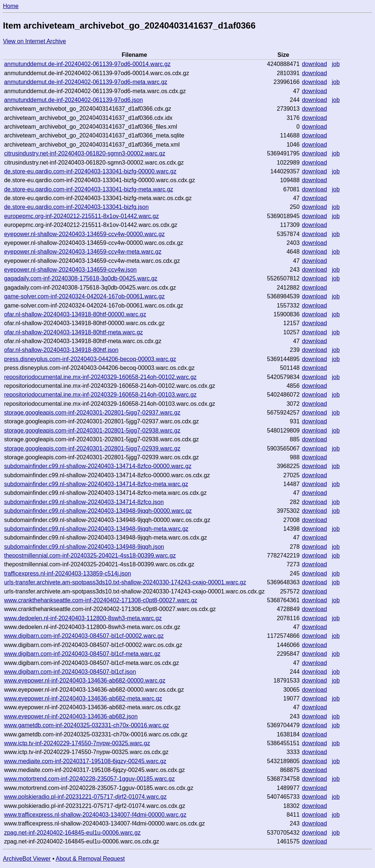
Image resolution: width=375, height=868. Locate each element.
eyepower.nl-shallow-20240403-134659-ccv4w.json (70, 270)
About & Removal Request (90, 859)
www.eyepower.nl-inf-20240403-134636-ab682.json (71, 716)
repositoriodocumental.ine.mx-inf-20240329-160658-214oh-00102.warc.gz (100, 377)
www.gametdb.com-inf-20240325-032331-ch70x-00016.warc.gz (86, 725)
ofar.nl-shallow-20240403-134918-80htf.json (61, 350)
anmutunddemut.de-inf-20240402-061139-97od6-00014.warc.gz (87, 64)
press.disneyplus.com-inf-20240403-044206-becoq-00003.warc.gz (90, 359)
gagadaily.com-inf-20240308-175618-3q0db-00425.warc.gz (81, 278)
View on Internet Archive (34, 41)
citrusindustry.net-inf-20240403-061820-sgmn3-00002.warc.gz (85, 153)
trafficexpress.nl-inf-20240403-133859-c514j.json (68, 573)
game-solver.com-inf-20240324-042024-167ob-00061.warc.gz (84, 296)
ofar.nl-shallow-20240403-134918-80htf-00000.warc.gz (75, 314)
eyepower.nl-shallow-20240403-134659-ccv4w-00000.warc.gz (84, 234)
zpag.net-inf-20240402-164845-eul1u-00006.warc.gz (72, 833)
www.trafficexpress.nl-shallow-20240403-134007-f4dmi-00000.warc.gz (95, 815)
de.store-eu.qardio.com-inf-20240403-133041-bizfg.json (76, 207)
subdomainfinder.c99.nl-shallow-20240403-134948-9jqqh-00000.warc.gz (98, 511)
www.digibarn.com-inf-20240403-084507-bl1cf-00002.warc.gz (84, 636)
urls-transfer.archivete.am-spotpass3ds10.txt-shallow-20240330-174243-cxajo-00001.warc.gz (125, 582)
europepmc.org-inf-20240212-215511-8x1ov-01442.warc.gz (81, 216)
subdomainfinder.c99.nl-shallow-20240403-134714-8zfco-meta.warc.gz (96, 484)
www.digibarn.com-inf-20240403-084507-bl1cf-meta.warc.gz (82, 654)
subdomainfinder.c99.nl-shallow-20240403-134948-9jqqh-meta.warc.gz (96, 529)
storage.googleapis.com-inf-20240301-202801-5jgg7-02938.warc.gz (92, 431)
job (336, 64)
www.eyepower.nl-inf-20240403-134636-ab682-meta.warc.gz (83, 698)
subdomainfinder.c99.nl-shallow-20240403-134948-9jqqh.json (84, 547)
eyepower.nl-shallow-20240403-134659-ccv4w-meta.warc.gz (83, 252)
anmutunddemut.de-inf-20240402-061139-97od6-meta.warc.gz (86, 82)
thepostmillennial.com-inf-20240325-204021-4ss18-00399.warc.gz (90, 556)
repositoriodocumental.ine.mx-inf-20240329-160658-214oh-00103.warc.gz (100, 395)
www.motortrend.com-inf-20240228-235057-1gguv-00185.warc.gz (89, 779)
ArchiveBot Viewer (27, 859)
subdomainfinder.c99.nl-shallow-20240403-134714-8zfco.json (84, 502)
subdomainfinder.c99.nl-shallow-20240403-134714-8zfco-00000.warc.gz (98, 466)
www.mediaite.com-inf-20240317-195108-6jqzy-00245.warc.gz (85, 761)
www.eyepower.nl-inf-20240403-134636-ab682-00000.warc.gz (85, 681)
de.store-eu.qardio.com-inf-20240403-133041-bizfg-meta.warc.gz (89, 189)
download (314, 64)
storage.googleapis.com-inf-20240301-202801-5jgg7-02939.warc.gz (92, 448)
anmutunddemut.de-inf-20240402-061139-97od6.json (73, 100)
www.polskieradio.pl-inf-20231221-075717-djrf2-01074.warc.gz (85, 797)
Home (11, 6)
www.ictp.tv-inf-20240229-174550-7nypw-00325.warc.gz (77, 743)
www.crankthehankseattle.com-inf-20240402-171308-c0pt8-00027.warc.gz (101, 600)
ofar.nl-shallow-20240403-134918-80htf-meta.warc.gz (73, 332)
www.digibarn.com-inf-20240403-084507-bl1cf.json (70, 672)
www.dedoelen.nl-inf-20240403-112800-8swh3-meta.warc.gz (83, 618)
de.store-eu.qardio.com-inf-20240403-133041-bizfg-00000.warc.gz (90, 171)
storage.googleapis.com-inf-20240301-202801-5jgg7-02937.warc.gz (92, 413)
